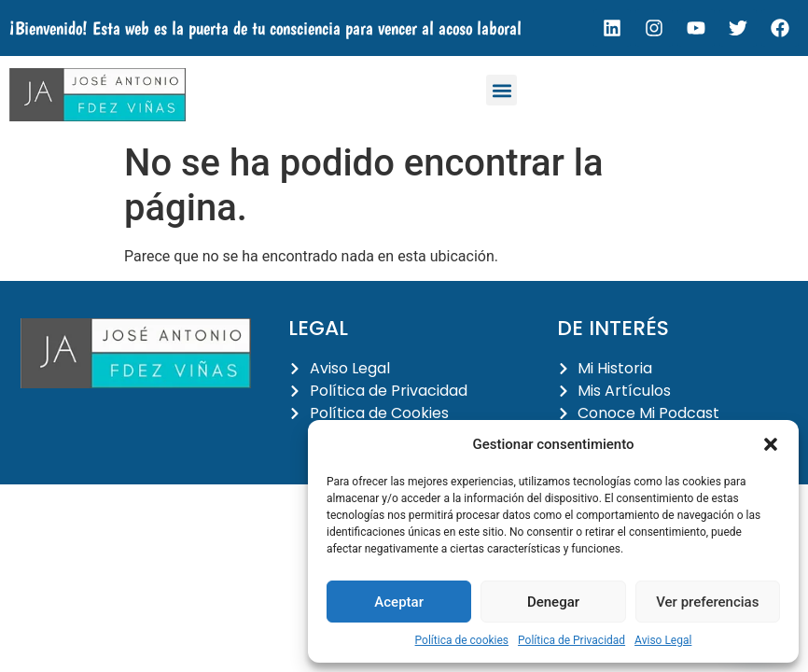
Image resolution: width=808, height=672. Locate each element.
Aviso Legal (663, 640)
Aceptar (399, 602)
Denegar (553, 602)
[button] (771, 444)
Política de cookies (462, 640)
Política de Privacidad (571, 640)
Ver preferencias (707, 602)
